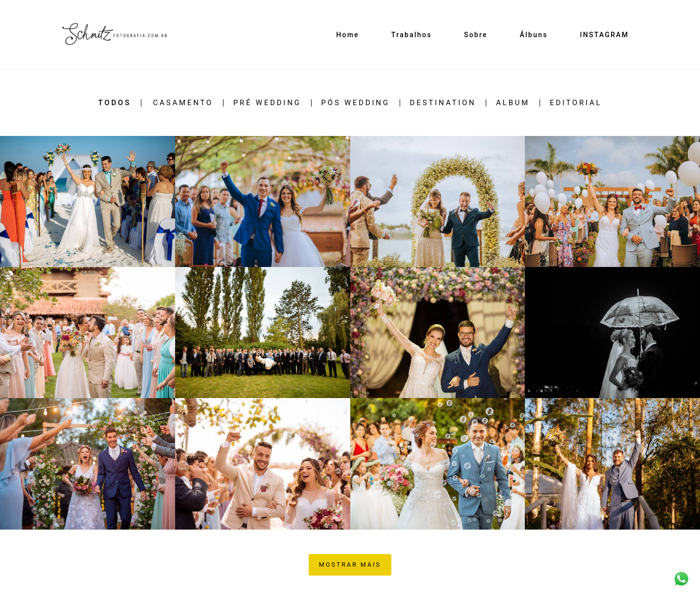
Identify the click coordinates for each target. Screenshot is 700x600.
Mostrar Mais (350, 565)
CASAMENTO (183, 103)
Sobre (475, 35)
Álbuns (533, 35)
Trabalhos (412, 35)
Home (348, 35)
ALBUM (513, 103)
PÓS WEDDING (356, 103)
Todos (115, 103)
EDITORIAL (576, 103)
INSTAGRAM (604, 35)
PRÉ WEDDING (267, 103)
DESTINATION (443, 103)
